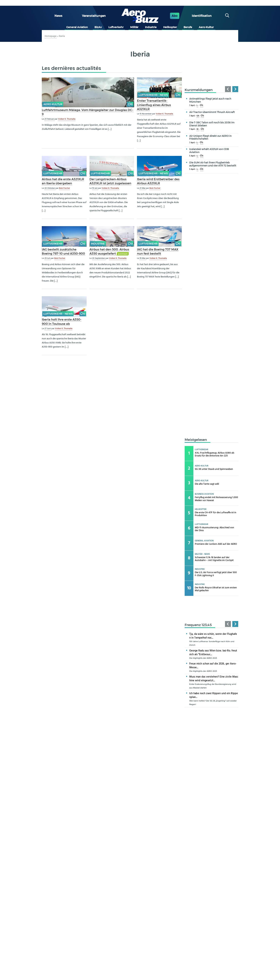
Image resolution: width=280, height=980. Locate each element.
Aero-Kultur (206, 27)
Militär (134, 27)
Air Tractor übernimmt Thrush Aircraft (212, 112)
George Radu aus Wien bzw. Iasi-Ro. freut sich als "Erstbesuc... (213, 653)
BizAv (98, 27)
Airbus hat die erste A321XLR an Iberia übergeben (63, 181)
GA (198, 116)
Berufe (188, 27)
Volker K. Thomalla (67, 119)
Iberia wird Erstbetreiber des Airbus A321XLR (158, 181)
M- (198, 129)
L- (197, 106)
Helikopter (170, 27)
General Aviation (77, 27)
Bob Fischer (65, 188)
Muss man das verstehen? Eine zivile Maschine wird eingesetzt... (214, 679)
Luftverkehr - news (153, 95)
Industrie (151, 27)
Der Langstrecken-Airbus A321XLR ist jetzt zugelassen (110, 181)
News (58, 16)
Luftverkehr (116, 27)
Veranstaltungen (94, 16)
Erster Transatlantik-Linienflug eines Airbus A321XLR (154, 105)
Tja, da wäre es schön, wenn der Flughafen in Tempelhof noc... (213, 636)
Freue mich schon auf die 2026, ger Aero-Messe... (213, 666)
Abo (175, 16)
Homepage (51, 36)
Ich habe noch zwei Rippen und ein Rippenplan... (214, 695)
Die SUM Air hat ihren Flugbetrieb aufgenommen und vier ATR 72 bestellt (213, 164)
